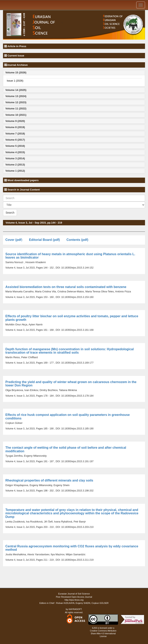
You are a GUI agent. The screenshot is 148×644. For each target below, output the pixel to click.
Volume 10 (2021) (16, 115)
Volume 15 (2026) (16, 72)
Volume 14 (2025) (16, 90)
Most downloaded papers (23, 180)
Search (10, 213)
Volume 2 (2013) (15, 165)
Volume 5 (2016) (15, 146)
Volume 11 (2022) (16, 108)
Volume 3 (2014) (15, 158)
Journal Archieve (17, 65)
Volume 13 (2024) (16, 96)
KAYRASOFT (75, 609)
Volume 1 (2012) (15, 171)
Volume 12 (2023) (16, 102)
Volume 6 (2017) (15, 140)
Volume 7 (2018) (15, 134)
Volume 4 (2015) (15, 152)
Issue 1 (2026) (15, 81)
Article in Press (17, 46)
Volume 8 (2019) (15, 127)
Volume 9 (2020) (15, 121)
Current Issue (16, 56)
